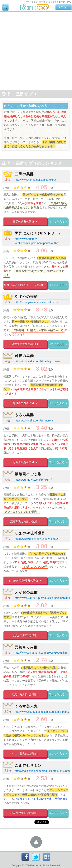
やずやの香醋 (26, 297)
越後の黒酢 (24, 356)
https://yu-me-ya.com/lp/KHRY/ (33, 480)
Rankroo (35, 865)
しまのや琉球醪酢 (30, 533)
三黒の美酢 (24, 174)
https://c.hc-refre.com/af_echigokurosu (38, 361)
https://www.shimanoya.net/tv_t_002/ (37, 539)
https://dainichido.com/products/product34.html (43, 771)
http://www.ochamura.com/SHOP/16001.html (41, 653)
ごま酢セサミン (28, 766)
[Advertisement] (36, 50)
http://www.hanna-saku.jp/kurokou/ (35, 180)
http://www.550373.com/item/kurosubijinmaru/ (42, 712)
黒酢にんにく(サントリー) (37, 233)
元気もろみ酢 (26, 647)
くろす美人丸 (26, 706)
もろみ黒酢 (24, 415)
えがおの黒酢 (26, 592)
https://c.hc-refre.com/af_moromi (34, 421)
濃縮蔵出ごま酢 (28, 474)
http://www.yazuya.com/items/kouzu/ (36, 302)
